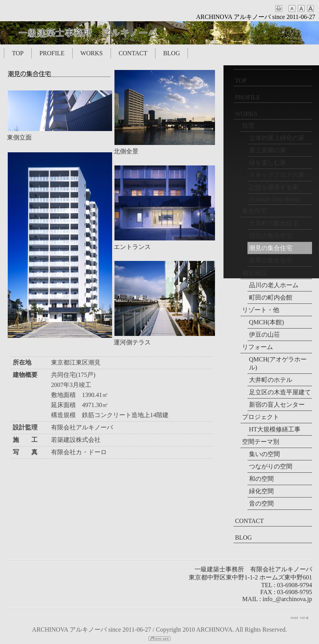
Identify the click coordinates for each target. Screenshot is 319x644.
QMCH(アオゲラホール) (278, 363)
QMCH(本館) (267, 322)
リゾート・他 (261, 310)
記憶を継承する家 (274, 187)
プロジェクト (261, 417)
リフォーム (258, 347)
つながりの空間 (271, 466)
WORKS (92, 53)
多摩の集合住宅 (271, 260)
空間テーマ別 (261, 442)
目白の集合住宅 (271, 236)
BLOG (172, 53)
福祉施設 (254, 273)
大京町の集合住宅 (274, 223)
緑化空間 (261, 491)
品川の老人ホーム (274, 285)
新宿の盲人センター (277, 405)
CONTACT (133, 53)
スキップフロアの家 (277, 175)
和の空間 (261, 479)
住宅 (248, 125)
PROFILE (52, 53)
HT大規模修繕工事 (275, 429)
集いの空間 (264, 454)
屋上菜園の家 (268, 150)
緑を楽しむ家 (268, 163)
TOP (18, 53)
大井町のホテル (271, 380)
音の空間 (261, 503)
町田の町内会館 (271, 297)
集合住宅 (254, 211)
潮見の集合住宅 (271, 248)
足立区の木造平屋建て (280, 392)
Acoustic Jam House (275, 199)
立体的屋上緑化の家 (277, 138)
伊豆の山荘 (264, 335)
